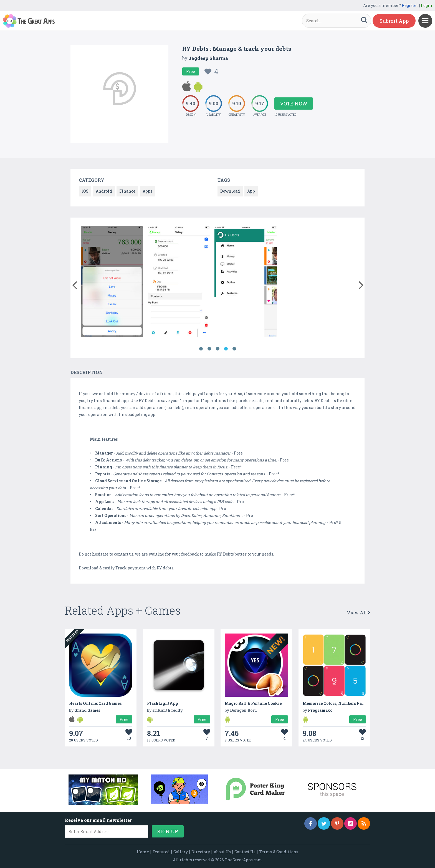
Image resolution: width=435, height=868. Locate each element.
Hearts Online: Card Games (95, 703)
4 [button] (226, 349)
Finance (127, 191)
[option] (112, 282)
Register (410, 5)
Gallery (181, 852)
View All (358, 613)
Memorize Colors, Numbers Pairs (335, 703)
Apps (147, 191)
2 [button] (209, 349)
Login (427, 5)
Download (230, 191)
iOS (85, 191)
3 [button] (217, 349)
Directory (201, 852)
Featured (161, 852)
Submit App (394, 21)
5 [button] (234, 349)
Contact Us (245, 852)
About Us (222, 852)
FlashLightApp (162, 703)
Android (104, 191)
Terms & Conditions (279, 852)
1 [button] (201, 349)
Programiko (320, 710)
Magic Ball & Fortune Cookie (253, 703)
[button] (74, 284)
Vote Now (294, 104)
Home (143, 852)
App (251, 191)
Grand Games (87, 710)
